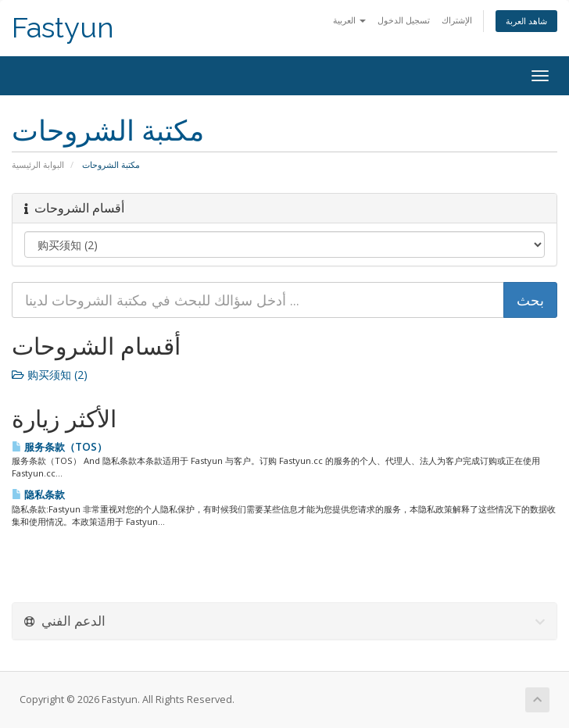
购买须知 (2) (50, 375)
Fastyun (63, 28)
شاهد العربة (526, 21)
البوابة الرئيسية (38, 164)
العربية (349, 20)
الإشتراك (457, 20)
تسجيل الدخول (404, 20)
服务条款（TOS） (59, 447)
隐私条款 (38, 494)
